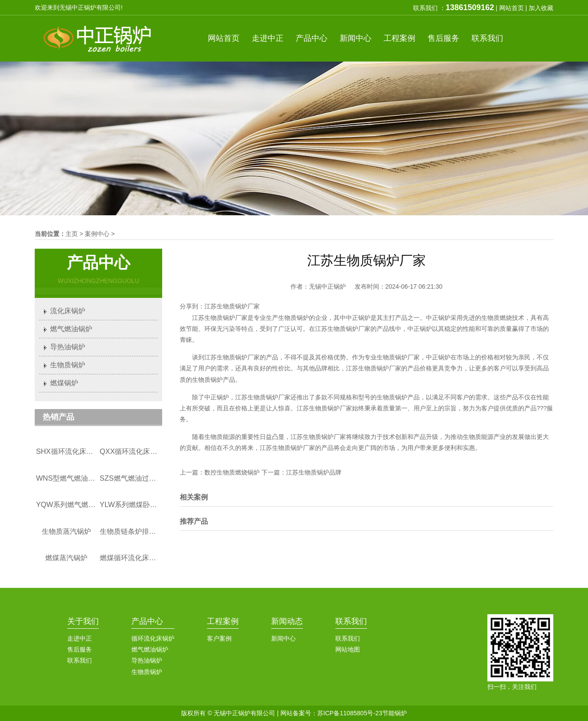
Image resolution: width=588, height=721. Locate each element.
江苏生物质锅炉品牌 (314, 472)
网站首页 (512, 8)
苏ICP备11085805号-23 (350, 713)
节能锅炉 (395, 713)
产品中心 (147, 621)
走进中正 (80, 638)
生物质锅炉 (68, 365)
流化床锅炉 (68, 311)
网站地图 (348, 649)
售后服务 (80, 649)
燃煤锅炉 (64, 383)
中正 (268, 38)
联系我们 (80, 660)
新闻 (356, 38)
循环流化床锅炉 (153, 638)
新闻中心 (283, 638)
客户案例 (219, 638)
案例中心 (97, 234)
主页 (72, 234)
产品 (312, 38)
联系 (487, 38)
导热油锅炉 (68, 347)
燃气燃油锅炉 (71, 329)
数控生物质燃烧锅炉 (232, 472)
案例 (399, 38)
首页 (224, 38)
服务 (443, 38)
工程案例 (223, 621)
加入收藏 (541, 8)
